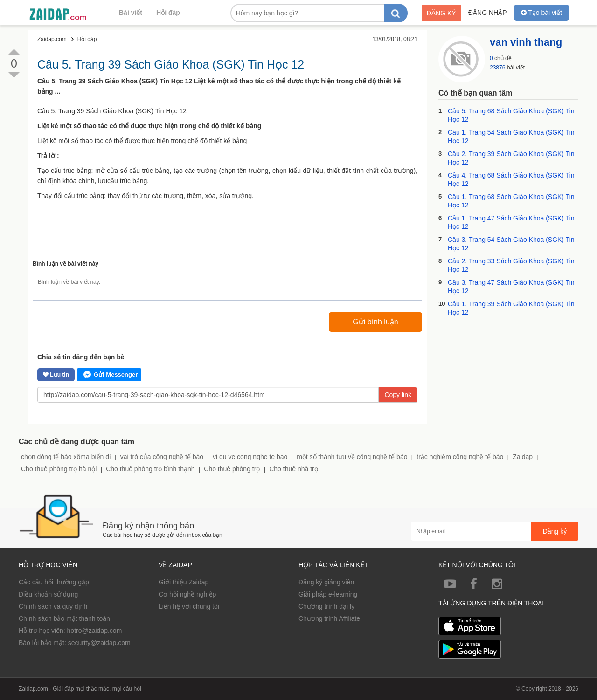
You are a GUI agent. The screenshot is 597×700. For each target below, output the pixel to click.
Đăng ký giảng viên (326, 582)
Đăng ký (441, 13)
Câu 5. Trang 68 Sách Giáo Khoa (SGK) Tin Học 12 (511, 115)
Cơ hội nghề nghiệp (187, 594)
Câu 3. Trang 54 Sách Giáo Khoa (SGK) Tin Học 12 (511, 244)
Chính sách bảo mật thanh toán (64, 618)
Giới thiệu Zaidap (184, 582)
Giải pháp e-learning (328, 594)
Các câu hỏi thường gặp (54, 582)
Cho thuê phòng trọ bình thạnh (150, 469)
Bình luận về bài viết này (66, 264)
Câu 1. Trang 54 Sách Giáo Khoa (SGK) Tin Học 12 (511, 137)
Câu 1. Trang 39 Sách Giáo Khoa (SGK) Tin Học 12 (511, 308)
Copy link (398, 395)
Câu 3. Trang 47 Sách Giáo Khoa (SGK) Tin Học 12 (511, 287)
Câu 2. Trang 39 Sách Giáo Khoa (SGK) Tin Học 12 (511, 158)
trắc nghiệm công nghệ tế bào (460, 457)
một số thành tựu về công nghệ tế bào (352, 457)
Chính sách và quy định (53, 606)
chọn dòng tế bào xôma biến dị (66, 457)
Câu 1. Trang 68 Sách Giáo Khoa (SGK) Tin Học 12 (511, 201)
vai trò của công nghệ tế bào (162, 457)
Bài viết (131, 13)
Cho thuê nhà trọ (294, 469)
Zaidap (523, 457)
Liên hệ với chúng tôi (189, 606)
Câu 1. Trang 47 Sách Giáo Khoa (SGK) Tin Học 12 (511, 222)
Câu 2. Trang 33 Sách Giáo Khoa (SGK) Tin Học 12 (511, 265)
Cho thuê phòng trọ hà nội (59, 469)
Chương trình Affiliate (329, 618)
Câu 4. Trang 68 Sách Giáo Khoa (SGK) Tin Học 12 (511, 179)
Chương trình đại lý (326, 606)
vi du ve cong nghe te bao (250, 457)
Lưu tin (56, 375)
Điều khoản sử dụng (48, 594)
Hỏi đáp (168, 13)
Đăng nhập (488, 13)
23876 (497, 68)
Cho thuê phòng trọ (232, 469)
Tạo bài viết (541, 13)
